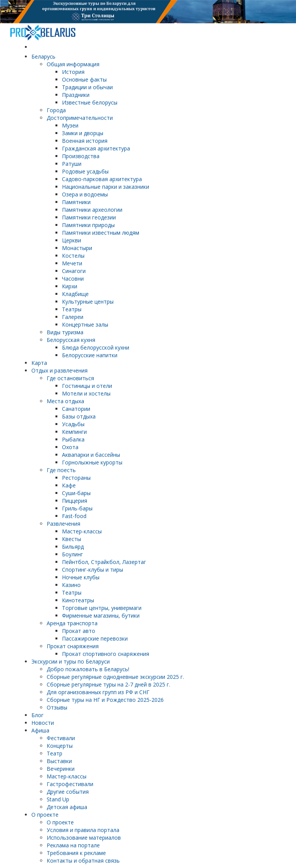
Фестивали (61, 738)
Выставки (59, 761)
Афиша (40, 730)
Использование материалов (84, 838)
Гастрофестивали (70, 784)
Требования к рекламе (76, 853)
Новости (43, 723)
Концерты (60, 746)
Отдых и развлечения (59, 370)
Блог (37, 715)
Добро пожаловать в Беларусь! (88, 669)
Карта (39, 363)
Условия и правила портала (83, 830)
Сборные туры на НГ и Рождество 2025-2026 (105, 700)
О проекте (45, 815)
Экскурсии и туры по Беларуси (71, 661)
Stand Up (58, 799)
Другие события (68, 792)
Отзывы (57, 707)
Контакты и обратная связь (83, 861)
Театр (54, 753)
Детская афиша (67, 807)
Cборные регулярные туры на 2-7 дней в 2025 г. (108, 684)
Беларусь (43, 56)
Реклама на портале (73, 845)
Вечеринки (61, 769)
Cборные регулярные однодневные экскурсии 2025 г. (115, 677)
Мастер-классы (67, 776)
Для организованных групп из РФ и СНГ (98, 692)
